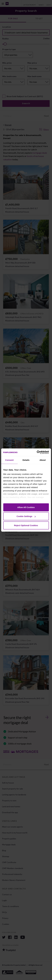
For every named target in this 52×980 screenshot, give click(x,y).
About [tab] (43, 460)
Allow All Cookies (26, 507)
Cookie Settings (26, 516)
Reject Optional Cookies (26, 525)
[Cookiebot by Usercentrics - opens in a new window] (37, 452)
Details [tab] (26, 460)
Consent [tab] (9, 460)
